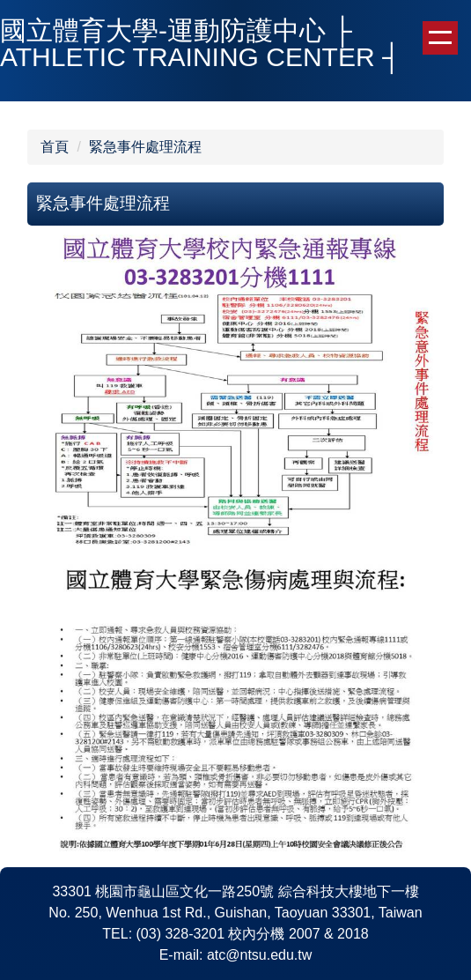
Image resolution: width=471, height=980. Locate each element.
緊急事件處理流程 (145, 147)
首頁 (55, 147)
